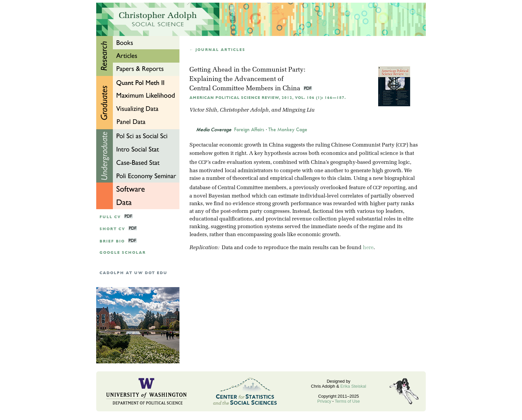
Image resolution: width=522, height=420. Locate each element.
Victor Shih (203, 110)
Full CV (110, 217)
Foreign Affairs (249, 130)
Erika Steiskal (353, 386)
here (368, 248)
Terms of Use (347, 401)
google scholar (123, 253)
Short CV (112, 229)
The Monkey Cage (288, 130)
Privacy (324, 401)
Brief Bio (112, 241)
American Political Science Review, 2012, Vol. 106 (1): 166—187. (268, 98)
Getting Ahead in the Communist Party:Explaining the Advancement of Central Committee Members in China (247, 79)
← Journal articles (217, 50)
